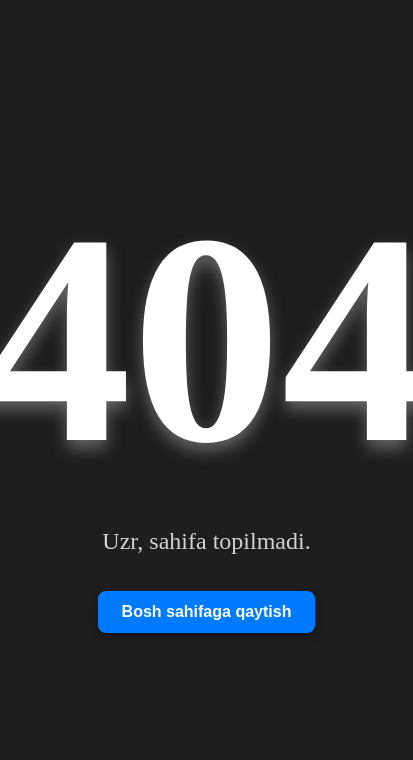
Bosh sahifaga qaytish (207, 611)
